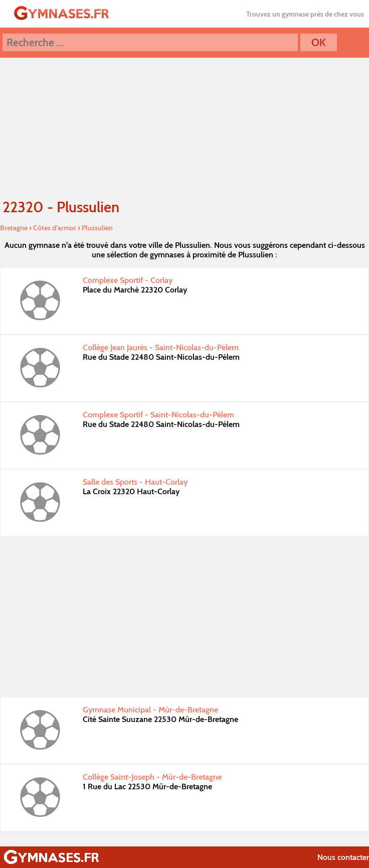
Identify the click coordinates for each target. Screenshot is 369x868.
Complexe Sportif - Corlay (128, 280)
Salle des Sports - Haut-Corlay (135, 482)
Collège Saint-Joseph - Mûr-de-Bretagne (152, 777)
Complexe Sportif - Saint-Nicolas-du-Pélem (158, 415)
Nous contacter (343, 857)
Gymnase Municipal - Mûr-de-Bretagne (150, 710)
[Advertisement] (184, 617)
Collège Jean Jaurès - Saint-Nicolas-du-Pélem (161, 347)
